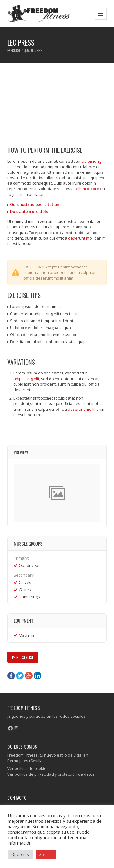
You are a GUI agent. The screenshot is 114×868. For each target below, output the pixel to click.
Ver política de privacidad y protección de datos (51, 774)
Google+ (29, 676)
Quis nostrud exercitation (35, 204)
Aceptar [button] (46, 854)
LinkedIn (38, 676)
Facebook (11, 676)
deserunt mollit (82, 238)
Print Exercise (23, 657)
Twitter (20, 676)
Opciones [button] (20, 854)
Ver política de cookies (28, 768)
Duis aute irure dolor (30, 211)
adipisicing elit (26, 379)
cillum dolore (87, 189)
